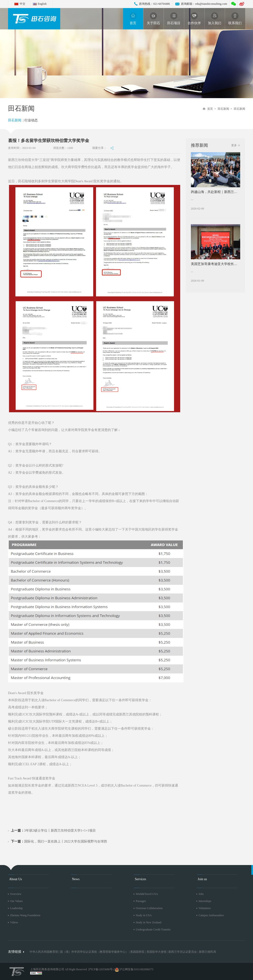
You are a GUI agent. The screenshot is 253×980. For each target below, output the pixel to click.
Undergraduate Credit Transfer (153, 930)
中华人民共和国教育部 (44, 952)
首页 (133, 19)
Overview (16, 894)
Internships (205, 901)
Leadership (16, 908)
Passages (141, 901)
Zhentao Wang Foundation (25, 915)
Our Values (16, 901)
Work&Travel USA (147, 894)
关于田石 (153, 19)
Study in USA (144, 915)
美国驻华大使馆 (156, 952)
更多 (234, 145)
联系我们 (235, 19)
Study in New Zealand (149, 922)
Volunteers (205, 908)
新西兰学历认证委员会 (183, 952)
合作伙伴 (194, 19)
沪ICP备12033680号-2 (102, 969)
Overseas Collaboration (149, 908)
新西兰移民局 (207, 952)
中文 (23, 4)
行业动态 (31, 120)
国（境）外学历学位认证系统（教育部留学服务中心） (94, 952)
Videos (14, 922)
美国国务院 (138, 952)
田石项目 (174, 19)
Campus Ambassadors (211, 915)
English (42, 4)
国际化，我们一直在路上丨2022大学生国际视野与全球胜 (59, 841)
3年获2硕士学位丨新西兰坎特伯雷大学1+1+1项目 (53, 831)
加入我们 (215, 19)
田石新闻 (223, 109)
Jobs (201, 894)
